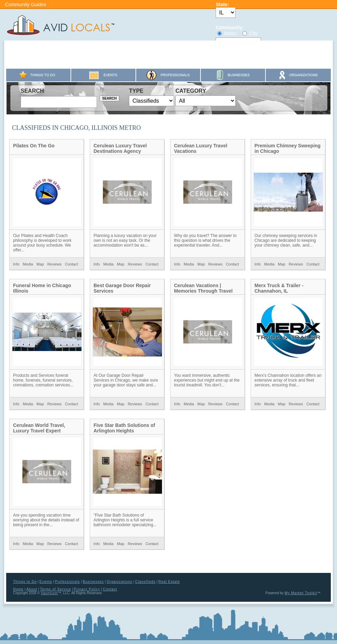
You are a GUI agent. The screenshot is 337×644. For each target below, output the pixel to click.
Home (18, 589)
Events (46, 582)
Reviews (54, 264)
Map (40, 264)
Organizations (119, 582)
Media (28, 264)
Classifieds (145, 582)
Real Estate (169, 582)
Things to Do (25, 582)
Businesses (93, 582)
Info (16, 264)
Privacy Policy (87, 589)
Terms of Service (55, 589)
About (32, 589)
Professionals (68, 582)
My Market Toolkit (301, 593)
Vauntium (50, 593)
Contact (72, 264)
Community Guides (26, 4)
